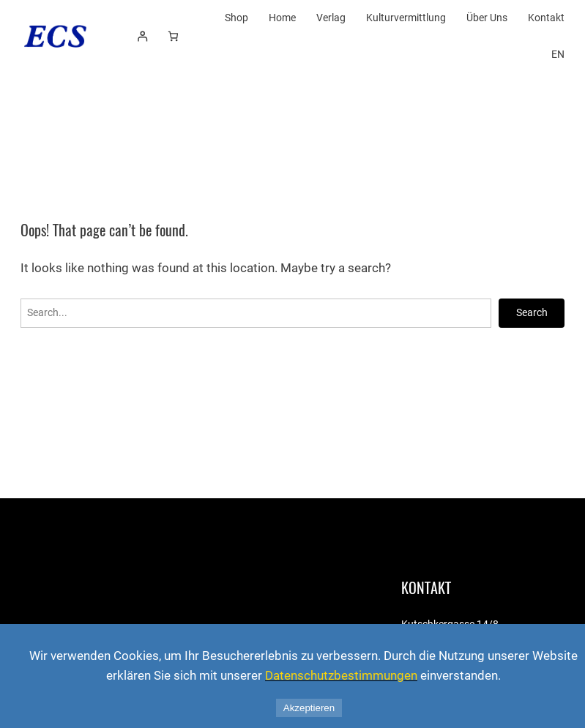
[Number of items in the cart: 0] (173, 36)
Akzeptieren (309, 708)
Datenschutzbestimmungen (341, 676)
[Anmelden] (142, 36)
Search (532, 312)
